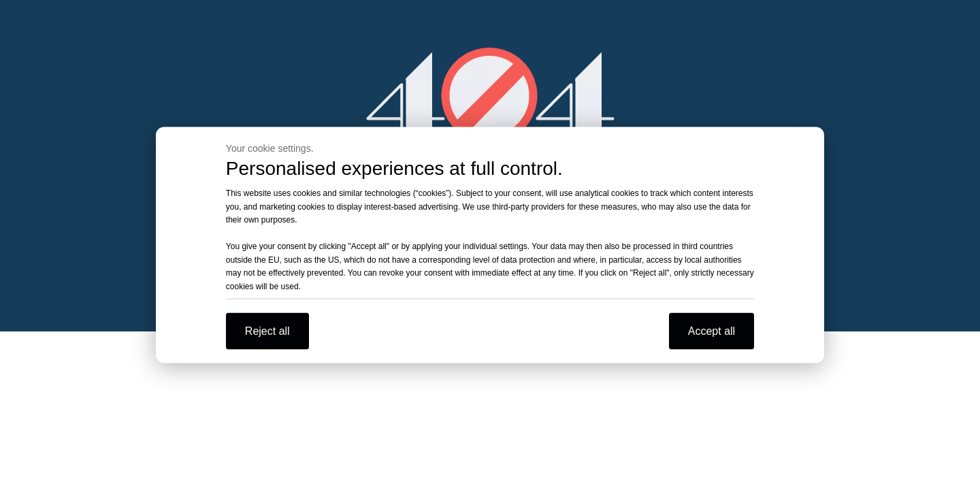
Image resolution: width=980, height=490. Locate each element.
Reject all (267, 331)
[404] (490, 96)
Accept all (712, 331)
